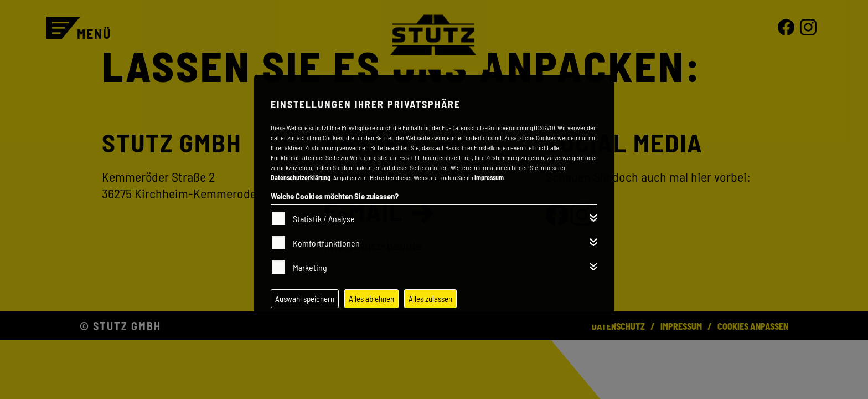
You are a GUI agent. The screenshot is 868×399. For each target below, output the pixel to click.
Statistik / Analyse (324, 219)
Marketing (310, 267)
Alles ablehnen (371, 299)
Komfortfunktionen (326, 243)
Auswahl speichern (305, 299)
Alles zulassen (430, 299)
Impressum (489, 177)
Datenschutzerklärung (301, 177)
